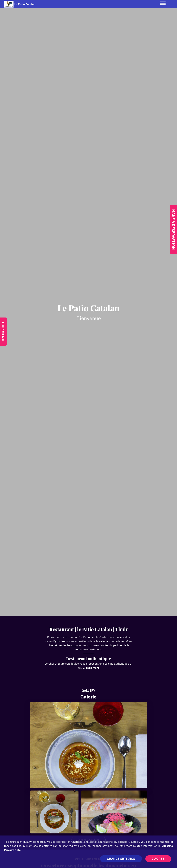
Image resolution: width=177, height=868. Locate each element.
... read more (91, 668)
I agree (158, 859)
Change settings (121, 859)
